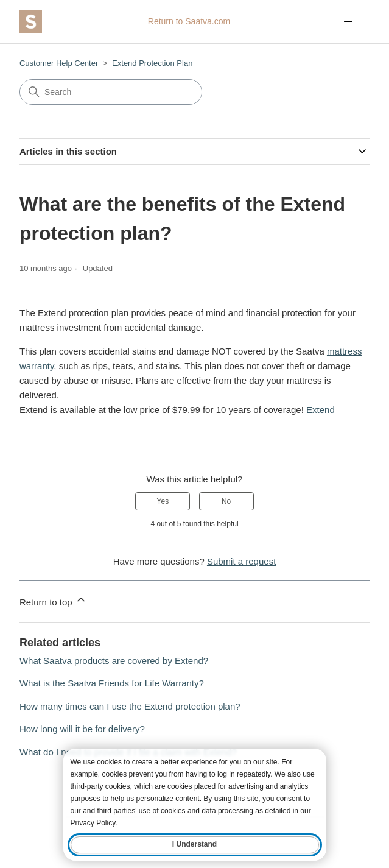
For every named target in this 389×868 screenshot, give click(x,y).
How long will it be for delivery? (82, 729)
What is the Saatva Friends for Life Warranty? (112, 683)
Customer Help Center (59, 63)
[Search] (111, 92)
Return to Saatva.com (189, 21)
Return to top (53, 600)
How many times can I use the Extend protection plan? (130, 706)
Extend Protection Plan (152, 63)
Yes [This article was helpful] (163, 501)
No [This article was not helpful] (226, 501)
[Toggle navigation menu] (348, 22)
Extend (321, 410)
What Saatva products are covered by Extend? (114, 661)
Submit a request (241, 561)
